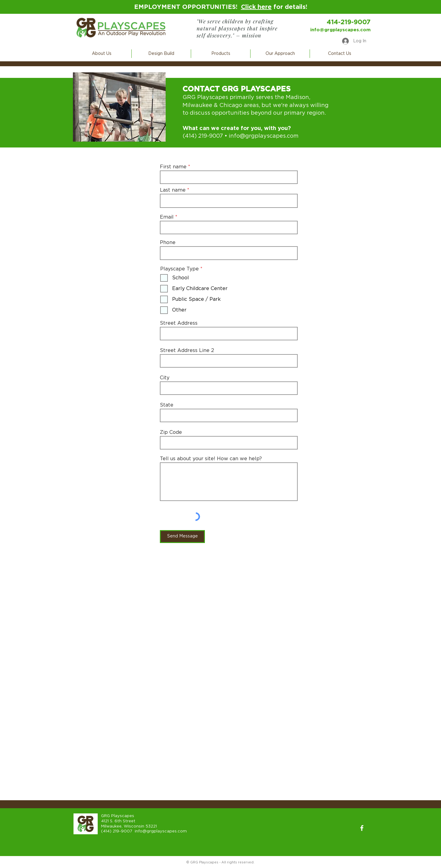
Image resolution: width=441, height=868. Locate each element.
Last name (173, 190)
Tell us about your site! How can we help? (211, 459)
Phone (168, 243)
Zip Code (171, 432)
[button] (102, 54)
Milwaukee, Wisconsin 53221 (129, 826)
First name (173, 167)
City (165, 378)
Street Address (179, 323)
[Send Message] (182, 537)
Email (167, 217)
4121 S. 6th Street (118, 821)
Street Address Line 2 (187, 350)
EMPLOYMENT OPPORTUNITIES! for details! (221, 7)
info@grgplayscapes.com (340, 30)
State (167, 405)
